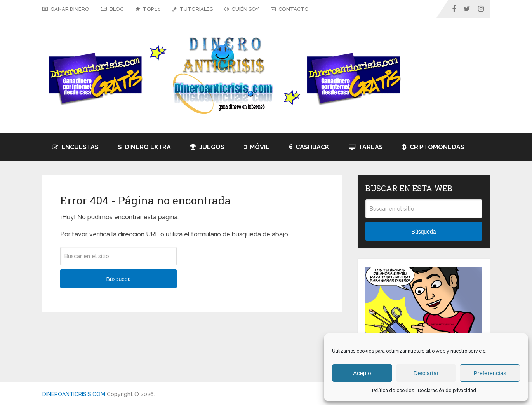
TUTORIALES (193, 9)
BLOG (112, 9)
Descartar (426, 373)
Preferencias (490, 373)
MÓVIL (257, 147)
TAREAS (366, 147)
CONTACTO (290, 9)
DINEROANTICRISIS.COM (74, 394)
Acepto (362, 373)
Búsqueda (118, 279)
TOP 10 (148, 9)
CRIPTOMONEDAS (433, 147)
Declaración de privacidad (447, 391)
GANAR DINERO (66, 9)
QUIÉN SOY (242, 9)
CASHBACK (309, 147)
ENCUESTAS (75, 147)
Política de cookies (393, 391)
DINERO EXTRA (144, 147)
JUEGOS (207, 147)
